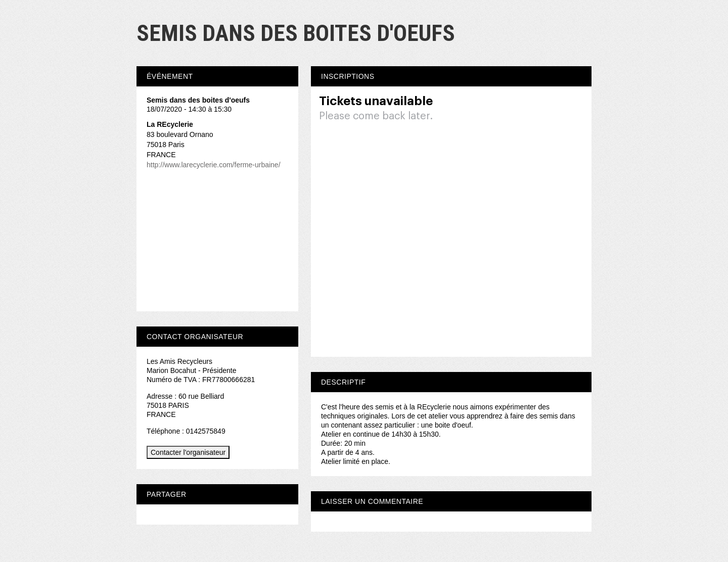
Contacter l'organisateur (188, 452)
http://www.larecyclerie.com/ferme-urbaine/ (214, 165)
